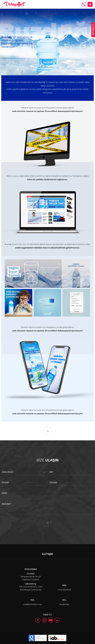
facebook (38, 620)
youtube (51, 620)
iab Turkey (57, 638)
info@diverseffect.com (32, 604)
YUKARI (47, 431)
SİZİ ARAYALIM (93, 30)
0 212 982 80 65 (84, 4)
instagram (44, 620)
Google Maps (65, 604)
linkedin (57, 620)
